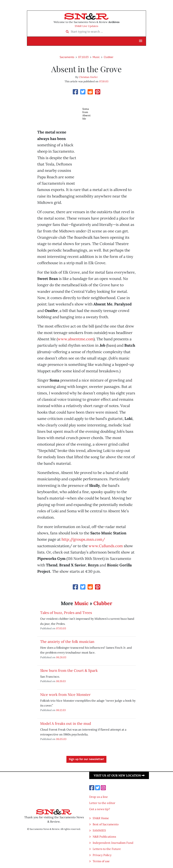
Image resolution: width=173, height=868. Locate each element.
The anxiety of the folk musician (67, 642)
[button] (141, 41)
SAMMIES (99, 830)
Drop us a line (99, 797)
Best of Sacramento (106, 824)
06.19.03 (61, 681)
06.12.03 (61, 710)
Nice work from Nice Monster (65, 694)
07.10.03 (83, 57)
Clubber (108, 57)
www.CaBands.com (106, 546)
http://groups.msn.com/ (83, 539)
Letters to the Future (107, 849)
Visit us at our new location (119, 775)
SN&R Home (101, 818)
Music (96, 57)
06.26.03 (61, 657)
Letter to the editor (102, 803)
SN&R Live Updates (86, 26)
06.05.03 (61, 739)
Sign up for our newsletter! (86, 759)
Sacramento (67, 57)
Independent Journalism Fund (113, 843)
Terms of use (101, 861)
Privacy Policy (102, 855)
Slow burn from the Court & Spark (69, 670)
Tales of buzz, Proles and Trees (66, 613)
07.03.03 (61, 628)
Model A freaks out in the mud (66, 723)
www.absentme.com (76, 339)
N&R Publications (104, 837)
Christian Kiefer (88, 77)
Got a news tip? (100, 809)
